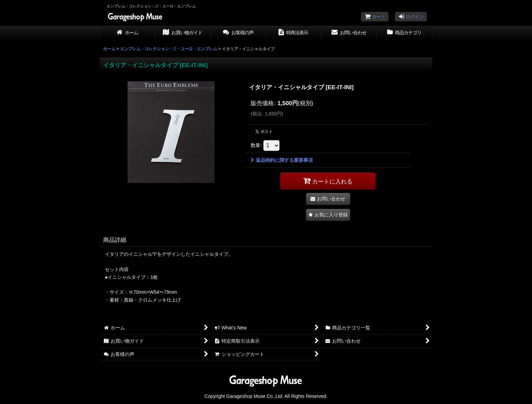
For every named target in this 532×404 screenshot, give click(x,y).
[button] (328, 215)
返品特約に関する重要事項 (282, 160)
